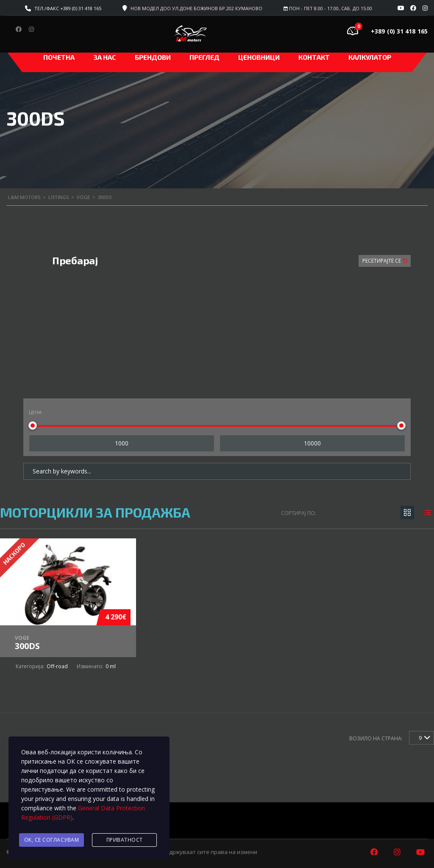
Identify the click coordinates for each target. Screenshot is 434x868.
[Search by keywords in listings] (217, 471)
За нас (105, 57)
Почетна (59, 57)
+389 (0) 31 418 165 (399, 31)
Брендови (153, 57)
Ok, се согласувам (52, 840)
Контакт (314, 57)
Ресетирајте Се (382, 261)
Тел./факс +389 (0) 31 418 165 (68, 8)
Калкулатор (370, 57)
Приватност (125, 840)
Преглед (204, 57)
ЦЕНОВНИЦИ (259, 57)
